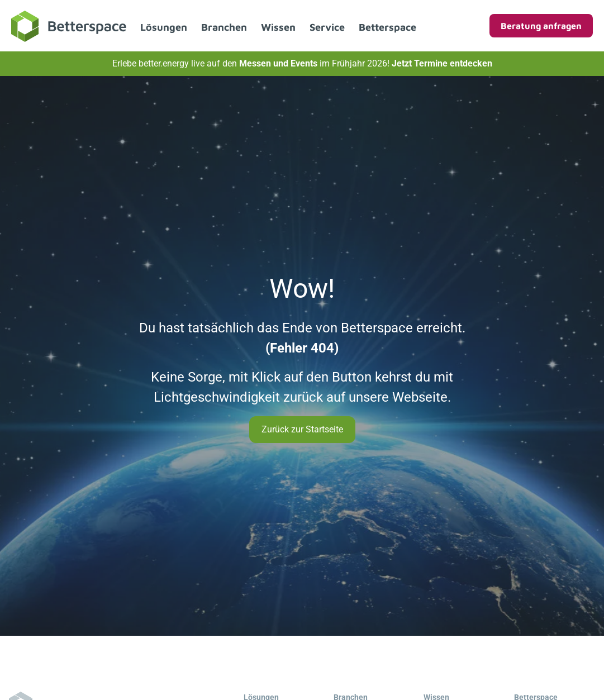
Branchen (224, 27)
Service (327, 27)
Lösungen (164, 27)
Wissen (278, 27)
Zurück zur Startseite (302, 429)
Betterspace (387, 27)
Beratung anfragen (541, 26)
